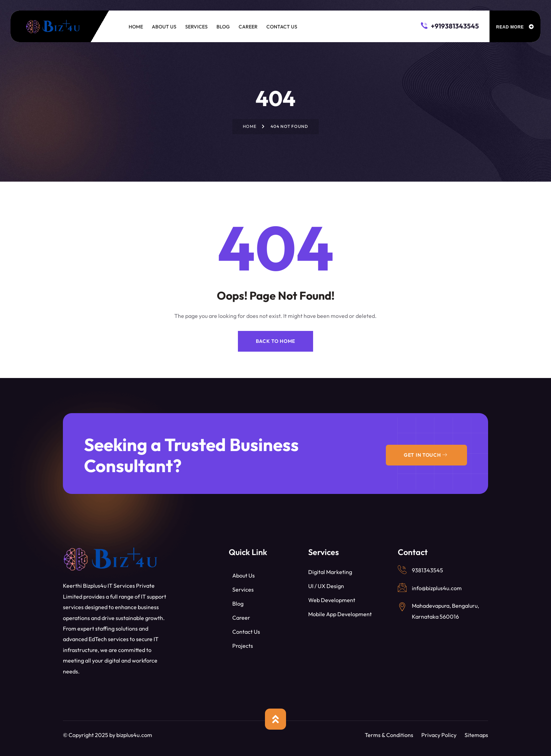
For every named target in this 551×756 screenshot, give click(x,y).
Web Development (332, 600)
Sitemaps (476, 735)
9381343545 (427, 570)
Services (243, 589)
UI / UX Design (326, 586)
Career (241, 618)
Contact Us (246, 632)
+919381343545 (450, 25)
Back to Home (275, 341)
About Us (244, 575)
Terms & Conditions (389, 735)
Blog (238, 604)
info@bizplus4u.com (437, 588)
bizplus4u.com (134, 735)
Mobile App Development (340, 614)
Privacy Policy (439, 735)
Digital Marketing (330, 572)
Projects (243, 646)
